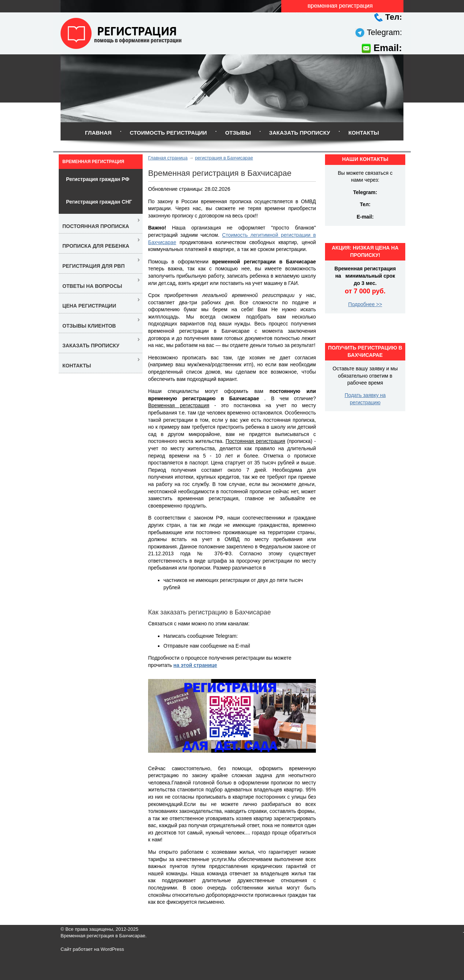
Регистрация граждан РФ (98, 179)
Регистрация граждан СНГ (99, 202)
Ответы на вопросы (92, 286)
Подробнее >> (365, 304)
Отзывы (238, 133)
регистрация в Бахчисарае (224, 158)
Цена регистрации (89, 306)
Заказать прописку (300, 133)
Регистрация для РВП (94, 266)
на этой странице (195, 665)
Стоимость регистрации (168, 133)
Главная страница (168, 158)
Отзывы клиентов (89, 326)
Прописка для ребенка (96, 246)
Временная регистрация (93, 162)
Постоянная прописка (96, 226)
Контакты (364, 133)
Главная (98, 133)
